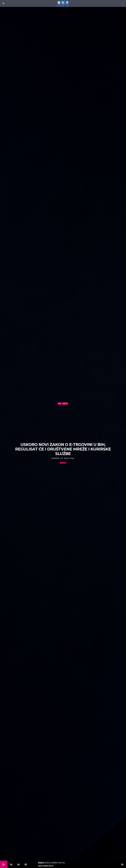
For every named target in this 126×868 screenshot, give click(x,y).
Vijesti (65, 403)
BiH (60, 403)
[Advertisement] (63, 424)
